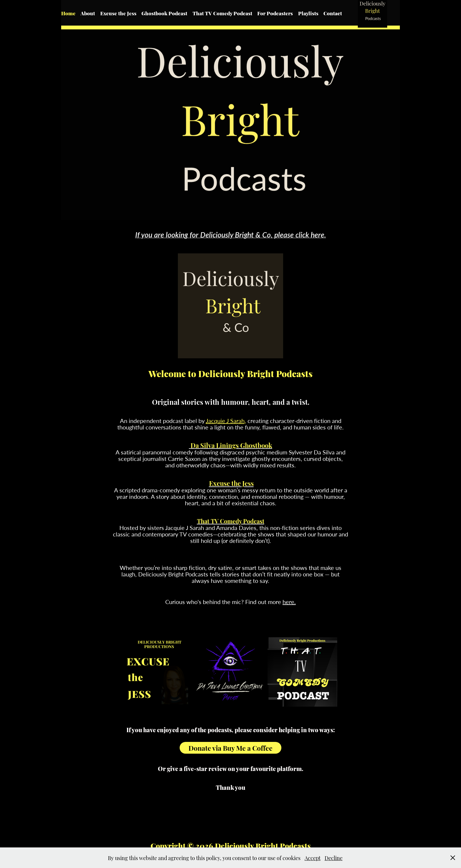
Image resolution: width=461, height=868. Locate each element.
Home (68, 13)
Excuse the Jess (118, 13)
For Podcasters (275, 13)
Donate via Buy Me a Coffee (230, 748)
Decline (334, 858)
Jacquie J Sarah (225, 420)
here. (289, 602)
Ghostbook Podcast (164, 13)
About (88, 13)
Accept (313, 858)
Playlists (308, 13)
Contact (333, 13)
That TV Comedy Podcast (222, 13)
